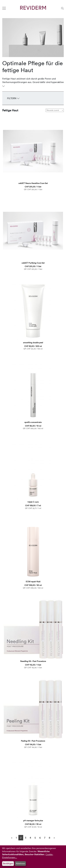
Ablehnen (20, 863)
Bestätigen (8, 863)
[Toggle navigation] (4, 8)
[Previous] (12, 838)
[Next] (54, 838)
